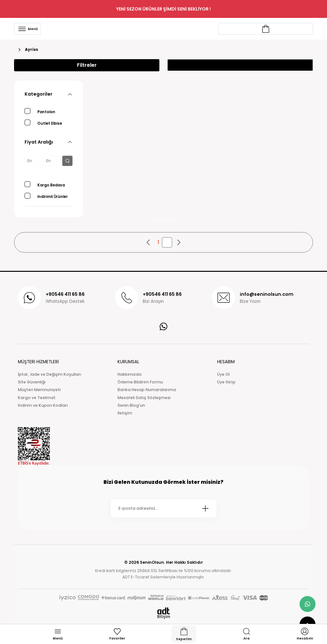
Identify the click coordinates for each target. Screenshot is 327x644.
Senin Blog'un (131, 405)
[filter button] (67, 161)
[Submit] (205, 508)
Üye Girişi (226, 382)
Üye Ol (223, 374)
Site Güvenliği (32, 382)
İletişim (125, 413)
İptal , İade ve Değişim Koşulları (49, 374)
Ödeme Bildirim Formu (140, 382)
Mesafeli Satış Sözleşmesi (144, 398)
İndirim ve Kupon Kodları (43, 405)
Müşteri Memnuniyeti (39, 390)
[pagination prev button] (148, 242)
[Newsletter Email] (164, 508)
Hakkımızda (129, 374)
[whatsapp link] (308, 604)
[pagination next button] (179, 242)
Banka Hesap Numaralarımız (147, 390)
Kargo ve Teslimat (37, 398)
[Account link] (266, 29)
